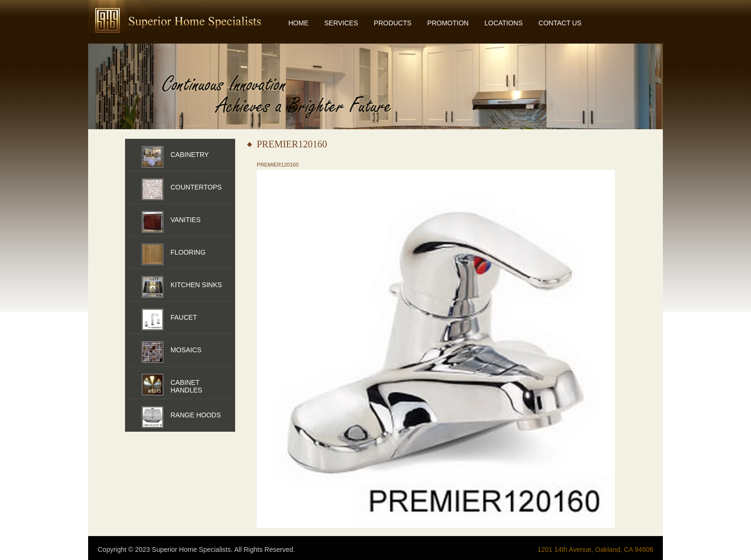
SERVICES (341, 23)
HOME (298, 23)
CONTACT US (560, 23)
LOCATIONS (503, 23)
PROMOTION (448, 23)
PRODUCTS (393, 23)
